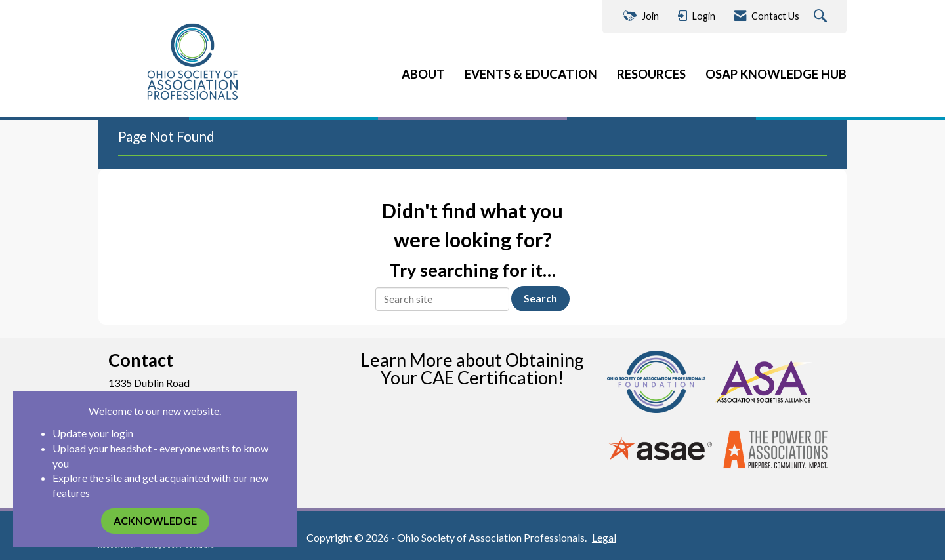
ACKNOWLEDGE (155, 520)
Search (540, 298)
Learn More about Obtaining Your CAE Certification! (472, 369)
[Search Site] (822, 17)
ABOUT (423, 74)
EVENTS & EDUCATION (531, 74)
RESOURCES (651, 74)
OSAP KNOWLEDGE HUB (776, 74)
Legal (604, 537)
